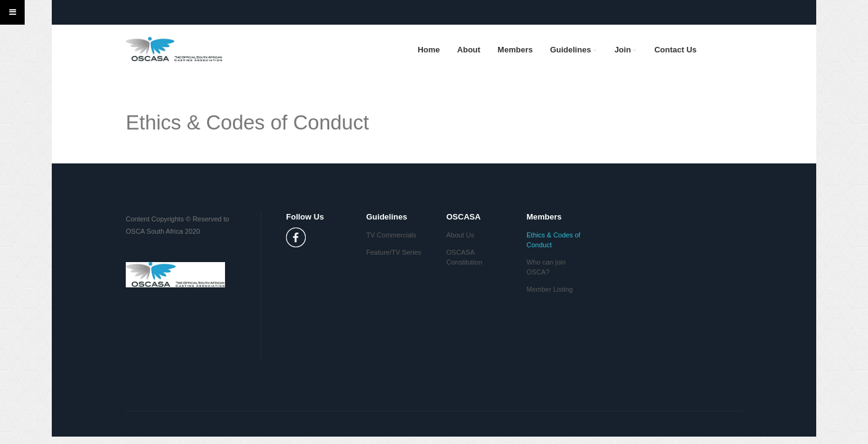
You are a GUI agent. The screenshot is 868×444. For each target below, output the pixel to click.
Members (515, 50)
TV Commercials (391, 235)
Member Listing (550, 289)
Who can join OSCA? (546, 267)
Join (626, 50)
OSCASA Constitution (464, 257)
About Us (460, 235)
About (469, 50)
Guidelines (573, 50)
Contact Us (675, 50)
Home (428, 50)
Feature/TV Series (394, 252)
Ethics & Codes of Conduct (553, 240)
